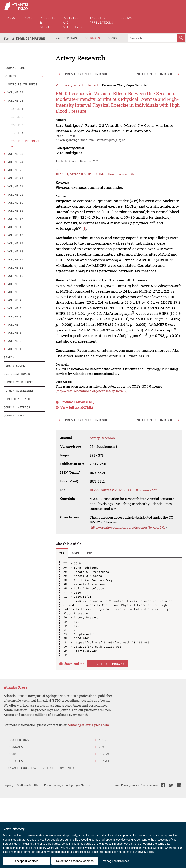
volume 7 (14, 300)
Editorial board (17, 374)
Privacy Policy (130, 785)
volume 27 (15, 92)
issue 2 (17, 117)
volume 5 (14, 316)
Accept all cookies (27, 861)
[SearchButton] (181, 38)
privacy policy (146, 852)
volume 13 (15, 251)
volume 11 (15, 268)
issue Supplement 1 (25, 143)
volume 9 (14, 284)
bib (90, 553)
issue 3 (17, 125)
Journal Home (14, 68)
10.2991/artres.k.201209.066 (80, 174)
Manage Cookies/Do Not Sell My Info (41, 768)
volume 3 (14, 333)
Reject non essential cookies (75, 861)
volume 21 (15, 186)
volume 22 (15, 178)
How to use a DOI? (121, 174)
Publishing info (17, 399)
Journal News (14, 415)
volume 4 (14, 325)
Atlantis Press (16, 687)
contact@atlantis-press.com (88, 725)
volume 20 (15, 194)
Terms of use (149, 785)
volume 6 (14, 308)
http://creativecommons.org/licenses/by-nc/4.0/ (91, 391)
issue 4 (17, 133)
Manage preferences (116, 861)
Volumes (10, 76)
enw (75, 553)
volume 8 (14, 292)
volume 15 (15, 235)
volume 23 (15, 170)
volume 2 (14, 341)
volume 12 (15, 259)
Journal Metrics (17, 407)
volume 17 (15, 219)
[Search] (153, 38)
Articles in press (22, 84)
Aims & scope (14, 366)
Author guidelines (19, 391)
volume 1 (14, 349)
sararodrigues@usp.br (111, 140)
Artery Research (102, 438)
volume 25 (15, 154)
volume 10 (15, 276)
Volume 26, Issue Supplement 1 (78, 85)
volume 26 (15, 100)
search (9, 357)
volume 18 (15, 211)
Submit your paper (19, 382)
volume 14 (15, 243)
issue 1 (17, 109)
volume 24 (15, 162)
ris (62, 553)
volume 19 (15, 203)
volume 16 (15, 227)
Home (115, 785)
